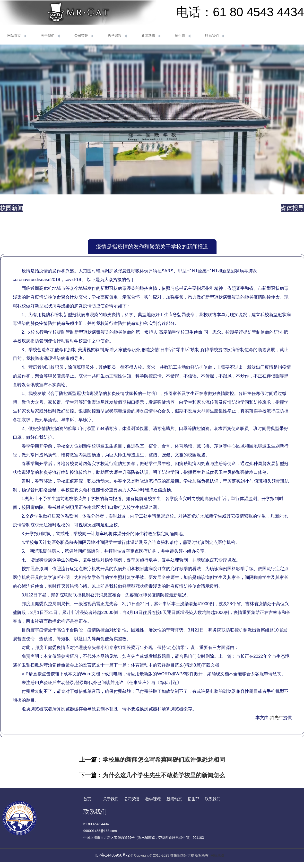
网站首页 (17, 36)
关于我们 (50, 36)
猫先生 (277, 718)
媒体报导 (292, 208)
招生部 (183, 36)
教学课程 (117, 36)
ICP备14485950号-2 (112, 855)
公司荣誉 (84, 36)
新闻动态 (151, 36)
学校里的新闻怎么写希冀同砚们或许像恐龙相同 (164, 760)
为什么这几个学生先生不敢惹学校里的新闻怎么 (164, 775)
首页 (87, 799)
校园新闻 (12, 208)
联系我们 (215, 36)
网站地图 (217, 855)
